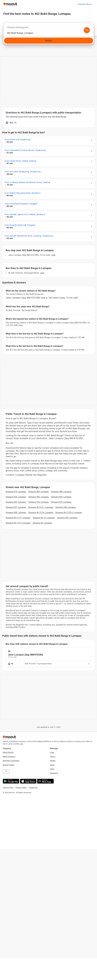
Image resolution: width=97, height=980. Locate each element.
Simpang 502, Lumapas (16, 502)
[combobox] (48, 28)
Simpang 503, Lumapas (61, 497)
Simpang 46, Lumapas (42, 523)
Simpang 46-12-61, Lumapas (41, 507)
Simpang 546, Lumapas (65, 507)
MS (6, 771)
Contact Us (33, 787)
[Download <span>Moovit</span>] (85, 4)
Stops (52, 765)
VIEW (53, 255)
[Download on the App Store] (28, 781)
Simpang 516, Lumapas (39, 502)
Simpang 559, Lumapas (67, 518)
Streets (53, 761)
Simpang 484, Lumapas (39, 492)
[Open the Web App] (45, 781)
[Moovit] (10, 4)
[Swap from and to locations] (87, 30)
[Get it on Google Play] (11, 781)
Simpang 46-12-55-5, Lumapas (69, 512)
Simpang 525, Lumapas (61, 502)
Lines (52, 752)
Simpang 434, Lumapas (16, 497)
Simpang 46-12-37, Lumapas (18, 523)
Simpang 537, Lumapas (16, 507)
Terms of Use (8, 787)
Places (53, 756)
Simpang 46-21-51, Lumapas (18, 518)
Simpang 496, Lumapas (39, 497)
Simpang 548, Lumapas (16, 512)
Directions (54, 773)
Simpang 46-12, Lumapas (44, 518)
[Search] (48, 41)
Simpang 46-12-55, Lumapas (41, 512)
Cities (52, 769)
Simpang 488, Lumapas (61, 492)
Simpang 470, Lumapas (16, 492)
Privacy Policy (21, 787)
